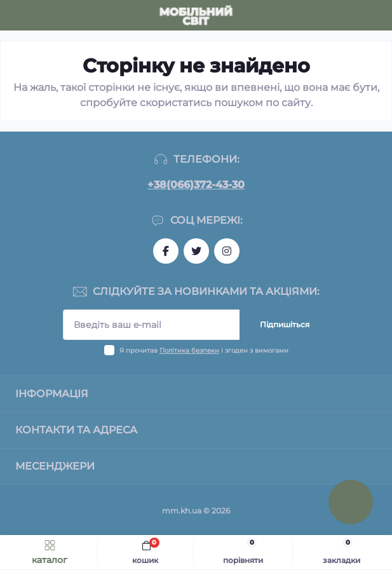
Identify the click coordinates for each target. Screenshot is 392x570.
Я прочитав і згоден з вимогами (204, 350)
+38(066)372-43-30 (196, 185)
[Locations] (355, 15)
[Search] (39, 15)
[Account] (378, 15)
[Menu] (17, 15)
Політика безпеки (189, 350)
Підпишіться (285, 324)
